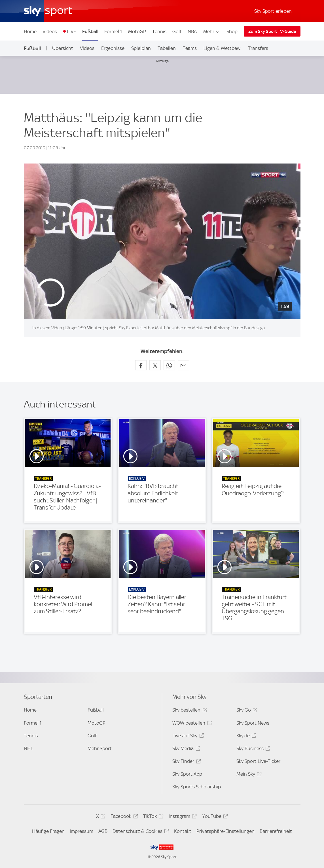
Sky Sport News (253, 723)
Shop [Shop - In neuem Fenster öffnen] (232, 31)
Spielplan (141, 48)
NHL (28, 748)
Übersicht (63, 48)
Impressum (81, 831)
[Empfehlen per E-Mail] (183, 365)
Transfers (258, 48)
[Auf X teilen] (155, 365)
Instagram (182, 817)
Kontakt (183, 831)
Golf (177, 31)
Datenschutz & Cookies (140, 832)
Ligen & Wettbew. (222, 48)
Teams (190, 48)
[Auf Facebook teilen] (141, 365)
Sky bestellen (189, 711)
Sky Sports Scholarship (197, 787)
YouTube (214, 817)
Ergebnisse (113, 48)
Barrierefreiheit (276, 831)
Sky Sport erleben (273, 11)
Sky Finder (186, 762)
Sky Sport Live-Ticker (258, 761)
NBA (192, 31)
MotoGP (137, 31)
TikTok (152, 817)
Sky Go (246, 711)
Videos (50, 31)
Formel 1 (113, 31)
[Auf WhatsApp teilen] (169, 365)
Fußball (90, 31)
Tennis (159, 31)
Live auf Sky (187, 737)
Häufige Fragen (48, 831)
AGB (103, 831)
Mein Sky (248, 775)
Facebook (123, 817)
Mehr (212, 31)
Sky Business (252, 749)
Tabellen (167, 48)
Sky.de (245, 737)
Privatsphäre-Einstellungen (225, 831)
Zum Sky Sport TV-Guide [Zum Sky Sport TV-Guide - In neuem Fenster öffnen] (272, 31)
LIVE (71, 31)
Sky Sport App (187, 774)
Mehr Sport (100, 748)
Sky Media (185, 749)
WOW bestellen (191, 724)
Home (30, 31)
